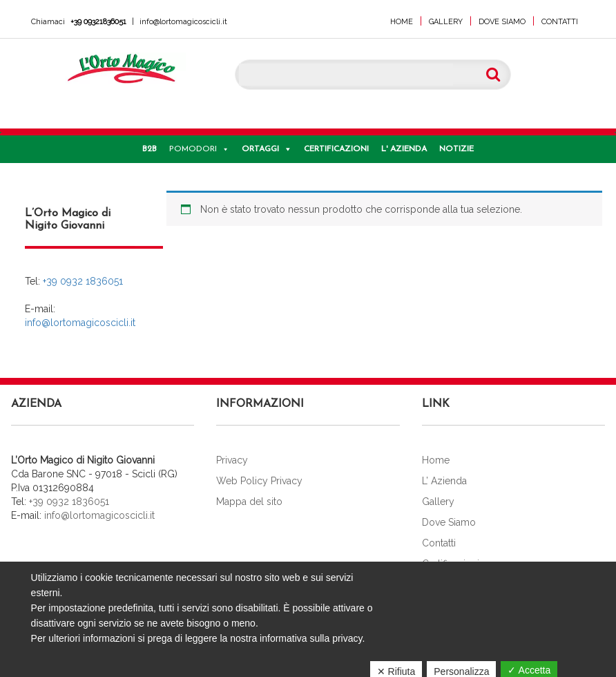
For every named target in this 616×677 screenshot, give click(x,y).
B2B (150, 149)
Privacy (232, 460)
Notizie (456, 149)
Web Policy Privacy (259, 481)
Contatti (560, 22)
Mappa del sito (249, 502)
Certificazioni (336, 149)
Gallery (446, 22)
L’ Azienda (444, 481)
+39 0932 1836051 (83, 281)
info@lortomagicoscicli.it (183, 22)
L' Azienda (404, 149)
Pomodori (193, 149)
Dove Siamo (502, 22)
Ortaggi (260, 149)
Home (402, 22)
